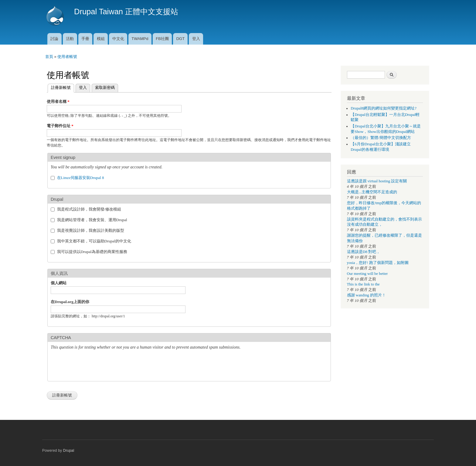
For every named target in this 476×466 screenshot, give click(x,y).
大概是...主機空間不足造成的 (372, 192)
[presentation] (97, 366)
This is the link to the (363, 284)
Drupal (69, 451)
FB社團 (162, 39)
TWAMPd (140, 39)
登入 (196, 39)
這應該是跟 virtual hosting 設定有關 (377, 181)
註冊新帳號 (59, 87)
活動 (70, 39)
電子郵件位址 (60, 126)
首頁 (49, 57)
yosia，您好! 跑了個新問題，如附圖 (378, 263)
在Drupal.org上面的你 (70, 302)
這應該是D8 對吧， (364, 252)
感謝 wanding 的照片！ (366, 295)
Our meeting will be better (367, 274)
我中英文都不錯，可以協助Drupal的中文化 (94, 241)
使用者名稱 (58, 101)
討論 (54, 39)
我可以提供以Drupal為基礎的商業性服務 (92, 252)
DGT (180, 39)
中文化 (118, 39)
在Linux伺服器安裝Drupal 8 (81, 178)
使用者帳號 (67, 57)
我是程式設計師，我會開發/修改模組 (89, 209)
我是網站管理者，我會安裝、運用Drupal (92, 220)
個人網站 (59, 283)
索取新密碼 (105, 88)
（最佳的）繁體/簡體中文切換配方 (381, 138)
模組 (101, 39)
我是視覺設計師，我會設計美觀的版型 (91, 230)
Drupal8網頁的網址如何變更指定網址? (384, 108)
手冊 (85, 39)
